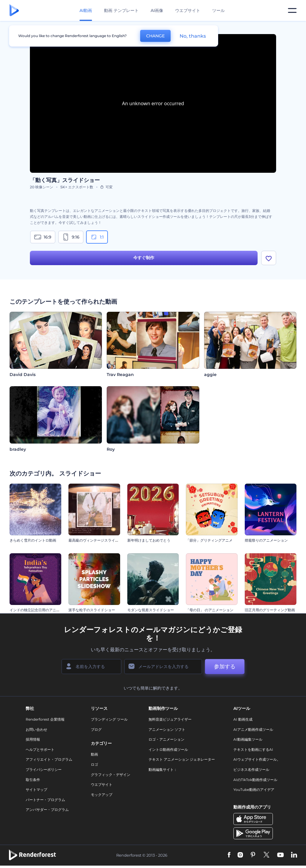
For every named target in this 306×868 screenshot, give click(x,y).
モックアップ (102, 795)
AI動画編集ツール (248, 739)
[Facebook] (229, 855)
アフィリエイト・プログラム (49, 759)
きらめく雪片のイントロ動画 (33, 540)
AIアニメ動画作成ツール (253, 729)
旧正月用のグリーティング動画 (270, 610)
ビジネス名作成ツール (251, 770)
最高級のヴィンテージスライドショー (99, 540)
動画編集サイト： (163, 770)
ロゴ (94, 764)
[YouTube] (280, 855)
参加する (225, 667)
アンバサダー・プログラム (47, 810)
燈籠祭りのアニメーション (266, 540)
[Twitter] (266, 855)
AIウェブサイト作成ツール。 (257, 759)
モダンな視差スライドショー (151, 610)
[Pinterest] (253, 855)
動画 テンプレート (121, 10)
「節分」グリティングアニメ (209, 540)
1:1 (97, 237)
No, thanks (193, 36)
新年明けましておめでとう (149, 540)
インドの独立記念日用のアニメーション (42, 610)
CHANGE (155, 36)
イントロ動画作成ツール (168, 749)
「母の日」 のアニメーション (210, 610)
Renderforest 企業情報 (45, 719)
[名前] (91, 667)
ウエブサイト (188, 10)
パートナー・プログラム (45, 800)
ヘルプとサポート (40, 749)
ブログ (96, 729)
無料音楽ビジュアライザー (170, 719)
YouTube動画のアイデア (254, 790)
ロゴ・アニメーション (166, 739)
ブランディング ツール (109, 719)
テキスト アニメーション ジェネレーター (182, 759)
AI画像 (157, 10)
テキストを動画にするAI (253, 749)
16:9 (43, 237)
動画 (94, 754)
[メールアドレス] (163, 667)
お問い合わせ (36, 729)
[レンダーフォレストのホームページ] (14, 11)
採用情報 (33, 739)
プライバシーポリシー (44, 770)
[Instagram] (240, 855)
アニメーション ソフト (167, 729)
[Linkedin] (294, 855)
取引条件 (33, 780)
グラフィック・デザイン (111, 775)
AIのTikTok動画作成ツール (255, 780)
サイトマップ (36, 790)
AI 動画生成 (243, 719)
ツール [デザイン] (218, 10)
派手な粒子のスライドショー (92, 610)
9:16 (71, 237)
